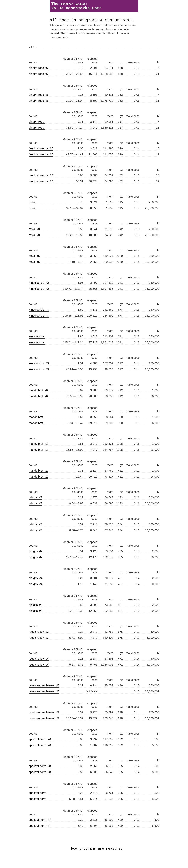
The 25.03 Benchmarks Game (77, 7)
